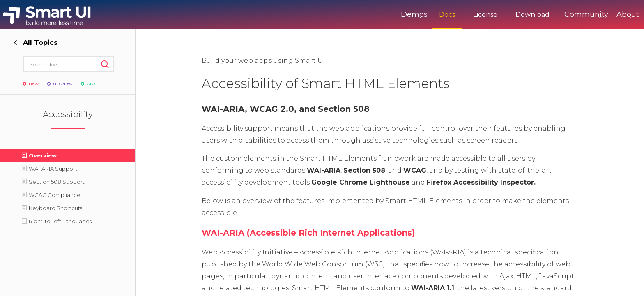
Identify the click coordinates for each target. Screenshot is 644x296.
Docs (413, 15)
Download (498, 15)
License (451, 15)
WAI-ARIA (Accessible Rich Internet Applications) (308, 233)
